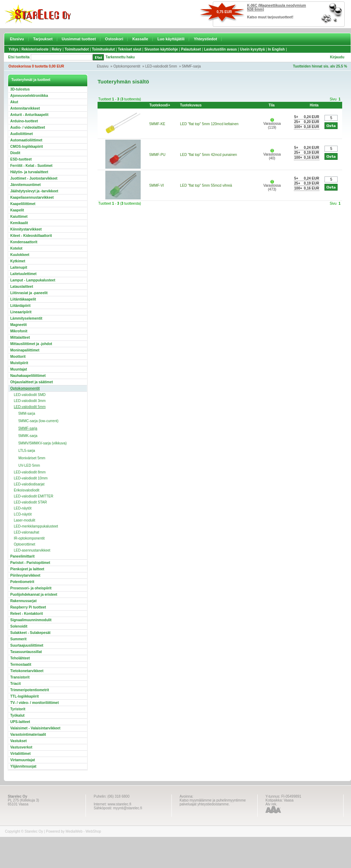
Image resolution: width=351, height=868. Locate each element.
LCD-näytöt (23, 514)
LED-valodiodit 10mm (31, 478)
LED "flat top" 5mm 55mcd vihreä (206, 185)
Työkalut (17, 715)
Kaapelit (17, 210)
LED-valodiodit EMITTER (34, 496)
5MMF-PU (158, 155)
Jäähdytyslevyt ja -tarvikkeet (34, 191)
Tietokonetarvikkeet (27, 671)
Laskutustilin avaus (220, 49)
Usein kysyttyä (252, 49)
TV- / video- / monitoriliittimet (34, 703)
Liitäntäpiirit (20, 306)
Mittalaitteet (20, 337)
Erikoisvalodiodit (27, 490)
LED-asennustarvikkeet (32, 550)
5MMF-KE (157, 124)
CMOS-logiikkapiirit (27, 147)
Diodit (15, 153)
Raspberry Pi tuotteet (28, 607)
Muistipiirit (19, 363)
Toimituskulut (103, 49)
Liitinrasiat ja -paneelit (29, 293)
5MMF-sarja (191, 66)
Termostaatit (21, 665)
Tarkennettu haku (120, 57)
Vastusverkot (21, 747)
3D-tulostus (20, 89)
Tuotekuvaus (191, 105)
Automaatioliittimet (26, 140)
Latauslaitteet (22, 287)
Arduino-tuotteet (24, 121)
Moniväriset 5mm (32, 458)
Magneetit (19, 325)
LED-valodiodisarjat (29, 484)
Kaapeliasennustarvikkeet (32, 197)
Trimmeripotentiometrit (30, 690)
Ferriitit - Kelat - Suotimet (31, 166)
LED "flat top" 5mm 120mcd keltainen (209, 124)
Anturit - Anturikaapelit (29, 115)
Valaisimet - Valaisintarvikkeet (35, 728)
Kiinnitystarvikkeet (26, 229)
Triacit (15, 684)
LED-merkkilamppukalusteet (36, 526)
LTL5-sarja (27, 451)
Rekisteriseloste (35, 49)
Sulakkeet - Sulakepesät (30, 633)
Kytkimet (18, 261)
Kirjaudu (337, 57)
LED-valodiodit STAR (30, 502)
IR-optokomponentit (29, 538)
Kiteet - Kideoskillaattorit (31, 236)
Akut (14, 102)
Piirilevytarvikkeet (25, 575)
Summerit (18, 639)
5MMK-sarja (28, 436)
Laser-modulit (25, 520)
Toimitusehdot (77, 49)
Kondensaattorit (24, 242)
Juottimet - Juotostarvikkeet (34, 178)
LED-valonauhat (27, 532)
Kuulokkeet (20, 255)
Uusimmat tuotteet (79, 39)
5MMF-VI (157, 185)
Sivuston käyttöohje (161, 49)
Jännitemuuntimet (25, 185)
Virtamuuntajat (23, 760)
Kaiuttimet (19, 217)
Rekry (57, 49)
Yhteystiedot (205, 39)
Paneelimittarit (22, 556)
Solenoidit (19, 626)
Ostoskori (114, 39)
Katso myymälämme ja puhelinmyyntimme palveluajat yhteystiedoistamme (213, 802)
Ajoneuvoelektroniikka (29, 96)
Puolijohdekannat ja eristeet (34, 595)
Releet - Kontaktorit (27, 614)
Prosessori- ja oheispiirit (31, 588)
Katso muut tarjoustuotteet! (270, 17)
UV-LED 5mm (29, 465)
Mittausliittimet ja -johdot (31, 344)
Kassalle (140, 39)
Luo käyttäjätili (171, 39)
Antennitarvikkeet (25, 108)
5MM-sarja (27, 413)
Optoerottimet (25, 544)
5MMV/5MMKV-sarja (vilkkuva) (43, 443)
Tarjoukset (43, 39)
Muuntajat (19, 369)
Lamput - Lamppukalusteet (33, 280)
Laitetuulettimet (23, 274)
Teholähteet (20, 658)
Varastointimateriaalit (28, 735)
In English (276, 49)
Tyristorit (18, 709)
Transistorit (20, 677)
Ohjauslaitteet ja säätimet (32, 382)
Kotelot (16, 248)
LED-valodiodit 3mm (30, 401)
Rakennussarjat (23, 601)
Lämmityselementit (26, 318)
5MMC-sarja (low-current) (38, 421)
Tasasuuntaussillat (26, 652)
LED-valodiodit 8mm (30, 472)
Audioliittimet (22, 134)
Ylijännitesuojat (23, 766)
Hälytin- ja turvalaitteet (29, 172)
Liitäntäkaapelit (23, 299)
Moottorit (18, 357)
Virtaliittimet (21, 754)
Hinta (314, 105)
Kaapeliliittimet (23, 204)
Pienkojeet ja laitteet (27, 569)
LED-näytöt (23, 508)
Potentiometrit (22, 582)
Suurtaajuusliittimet (27, 645)
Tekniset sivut (130, 49)
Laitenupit (19, 267)
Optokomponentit (127, 66)
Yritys (13, 49)
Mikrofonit (19, 331)
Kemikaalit (19, 223)
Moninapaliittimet (25, 350)
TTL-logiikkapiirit (25, 696)
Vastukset (19, 741)
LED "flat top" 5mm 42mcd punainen (208, 155)
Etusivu (17, 39)
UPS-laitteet (20, 722)
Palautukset (191, 49)
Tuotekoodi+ (160, 105)
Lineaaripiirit (21, 312)
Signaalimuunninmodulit (31, 620)
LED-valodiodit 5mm (161, 66)
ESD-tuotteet (21, 159)
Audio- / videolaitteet (28, 127)
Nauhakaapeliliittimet (28, 376)
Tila (272, 105)
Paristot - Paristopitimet (30, 563)
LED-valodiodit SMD (30, 395)
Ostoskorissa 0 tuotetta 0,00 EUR (36, 66)
